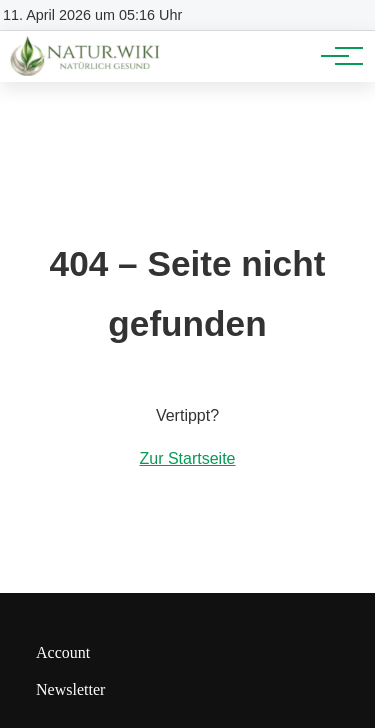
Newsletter (70, 689)
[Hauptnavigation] (335, 56)
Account (63, 652)
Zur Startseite (187, 458)
